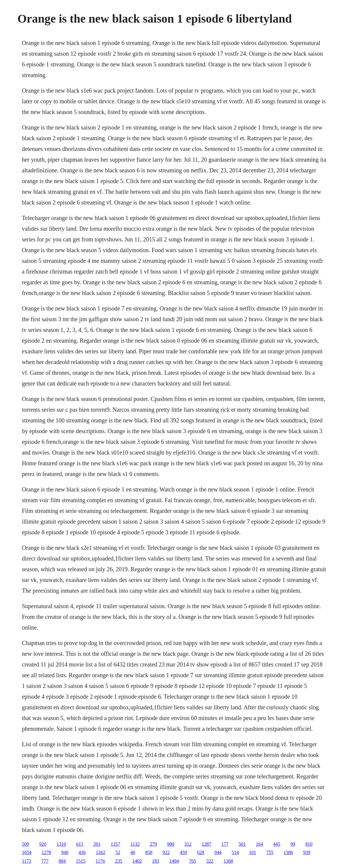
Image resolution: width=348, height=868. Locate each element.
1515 (81, 861)
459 (183, 852)
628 (201, 852)
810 (309, 844)
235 (119, 861)
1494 (174, 861)
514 (235, 852)
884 (62, 861)
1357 (115, 844)
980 (171, 844)
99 (293, 844)
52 (118, 852)
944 (218, 852)
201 (97, 844)
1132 (135, 844)
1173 (26, 861)
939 (307, 852)
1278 (46, 852)
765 (192, 861)
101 (252, 852)
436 (82, 852)
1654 (27, 852)
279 (153, 844)
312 (188, 844)
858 (149, 852)
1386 (288, 852)
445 (277, 844)
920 (43, 844)
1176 (100, 861)
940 (65, 852)
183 (156, 861)
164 (260, 844)
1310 (61, 844)
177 (225, 844)
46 (133, 852)
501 (242, 844)
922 (166, 852)
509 (25, 844)
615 (80, 844)
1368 (228, 861)
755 (270, 852)
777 (45, 861)
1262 (100, 852)
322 (210, 861)
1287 (206, 844)
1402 (137, 861)
